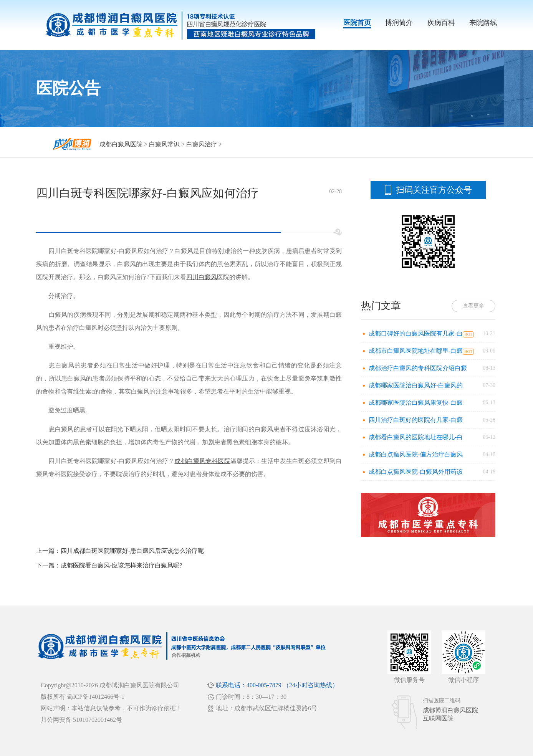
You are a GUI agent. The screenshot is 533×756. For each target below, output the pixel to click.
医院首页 (357, 23)
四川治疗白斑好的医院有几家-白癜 (416, 420)
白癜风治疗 (202, 144)
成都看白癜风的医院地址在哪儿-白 (416, 437)
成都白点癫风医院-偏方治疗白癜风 (416, 454)
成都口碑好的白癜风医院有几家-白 (416, 333)
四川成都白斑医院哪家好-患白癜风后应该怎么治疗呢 (132, 551)
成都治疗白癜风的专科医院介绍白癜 (418, 368)
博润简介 (399, 23)
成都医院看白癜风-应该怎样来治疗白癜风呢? (121, 565)
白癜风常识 (164, 144)
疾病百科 (441, 23)
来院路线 (483, 23)
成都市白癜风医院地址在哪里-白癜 (416, 351)
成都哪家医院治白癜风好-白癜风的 (416, 385)
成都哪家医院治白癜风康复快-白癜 (416, 403)
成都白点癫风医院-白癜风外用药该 (416, 472)
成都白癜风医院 (121, 144)
